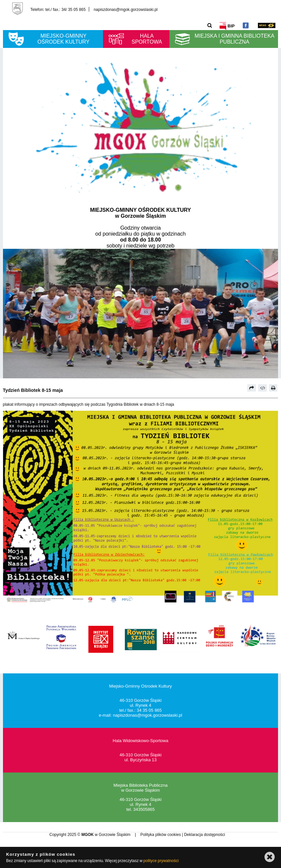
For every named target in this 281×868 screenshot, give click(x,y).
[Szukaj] (210, 25)
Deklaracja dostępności (204, 835)
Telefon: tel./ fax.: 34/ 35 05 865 (58, 9)
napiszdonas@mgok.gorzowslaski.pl (126, 9)
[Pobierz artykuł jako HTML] (263, 388)
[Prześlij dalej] (252, 388)
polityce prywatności (161, 861)
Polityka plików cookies (161, 835)
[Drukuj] (273, 388)
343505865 (144, 809)
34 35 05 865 (149, 710)
